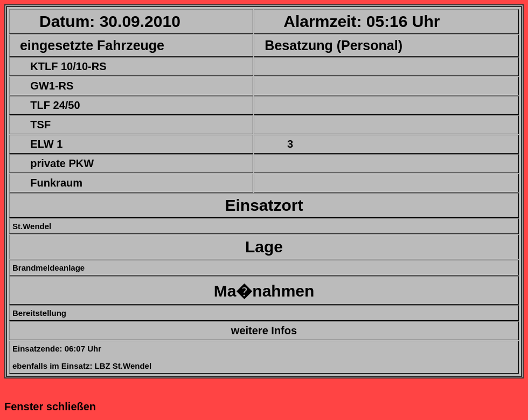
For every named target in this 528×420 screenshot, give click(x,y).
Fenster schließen (50, 407)
